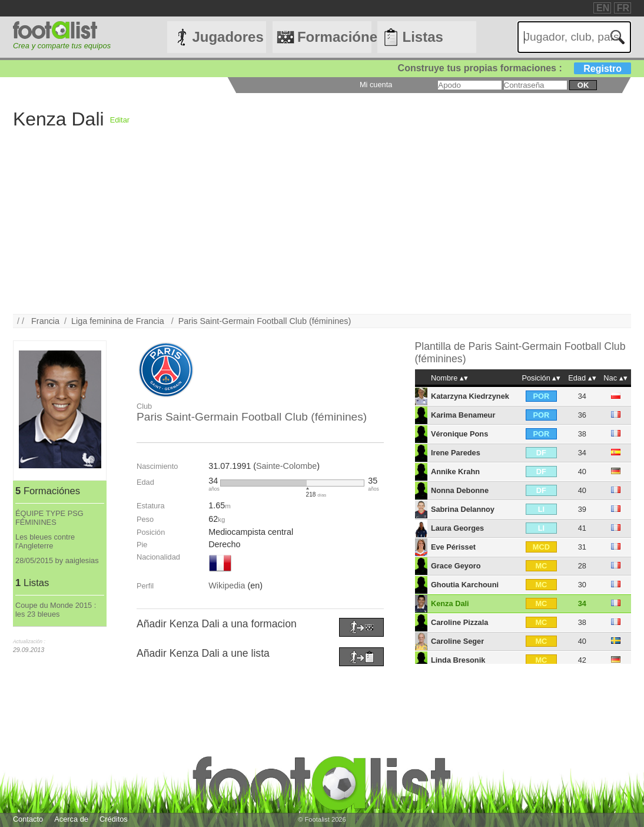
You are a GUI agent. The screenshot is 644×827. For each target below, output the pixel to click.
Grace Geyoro (456, 566)
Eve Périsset (453, 547)
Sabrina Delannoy (463, 509)
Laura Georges (457, 528)
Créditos (114, 819)
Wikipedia (227, 585)
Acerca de (71, 819)
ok (583, 85)
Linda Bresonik (458, 660)
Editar (120, 120)
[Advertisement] (322, 231)
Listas (422, 37)
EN (603, 8)
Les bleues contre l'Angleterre (45, 541)
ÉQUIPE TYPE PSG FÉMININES (49, 518)
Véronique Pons (459, 434)
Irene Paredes (456, 453)
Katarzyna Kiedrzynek (470, 396)
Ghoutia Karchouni (465, 585)
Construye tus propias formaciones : (515, 68)
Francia (45, 321)
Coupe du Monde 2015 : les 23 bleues (56, 610)
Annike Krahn (455, 472)
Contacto (28, 819)
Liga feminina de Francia (119, 321)
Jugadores (228, 37)
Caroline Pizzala (459, 622)
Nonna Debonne (460, 490)
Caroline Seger (457, 641)
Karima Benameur (463, 415)
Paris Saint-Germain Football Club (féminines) (265, 321)
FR (623, 8)
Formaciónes (334, 37)
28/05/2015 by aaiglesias (57, 560)
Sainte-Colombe (286, 466)
